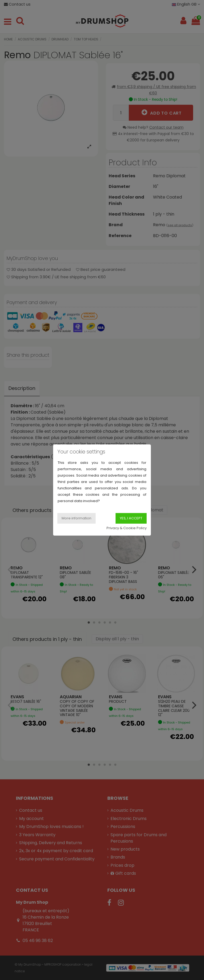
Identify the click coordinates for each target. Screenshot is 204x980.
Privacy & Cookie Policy (127, 528)
